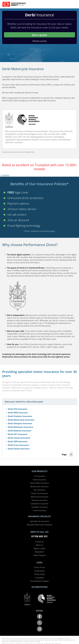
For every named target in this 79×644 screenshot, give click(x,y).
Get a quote (39, 35)
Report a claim (39, 548)
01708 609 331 (39, 536)
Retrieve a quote (40, 41)
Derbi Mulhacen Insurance (20, 427)
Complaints (40, 578)
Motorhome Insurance (39, 486)
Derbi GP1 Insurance (18, 434)
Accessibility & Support (39, 581)
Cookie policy (39, 571)
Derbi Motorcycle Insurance (21, 420)
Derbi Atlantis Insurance (20, 431)
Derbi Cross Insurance (18, 445)
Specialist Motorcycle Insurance (39, 525)
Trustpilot (5, 175)
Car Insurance (39, 476)
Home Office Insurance (39, 483)
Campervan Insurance (40, 504)
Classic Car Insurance (39, 493)
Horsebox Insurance (39, 507)
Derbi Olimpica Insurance (20, 423)
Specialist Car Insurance (40, 521)
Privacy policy (39, 574)
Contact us (40, 542)
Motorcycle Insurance (39, 497)
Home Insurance (39, 480)
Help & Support (39, 555)
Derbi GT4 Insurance (18, 409)
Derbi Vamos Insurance (19, 438)
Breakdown (39, 552)
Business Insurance (39, 500)
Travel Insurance (39, 510)
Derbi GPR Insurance (18, 441)
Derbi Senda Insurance (19, 449)
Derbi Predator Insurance (20, 416)
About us (39, 545)
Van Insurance (40, 490)
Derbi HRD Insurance (18, 413)
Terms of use (39, 567)
